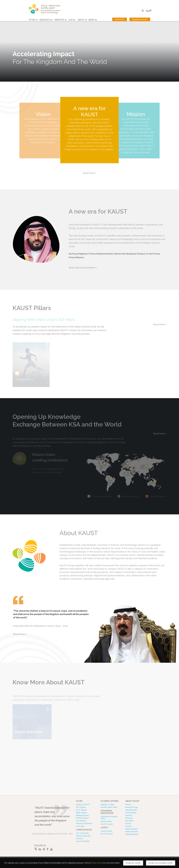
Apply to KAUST (83, 804)
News (93, 20)
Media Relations (132, 832)
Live (72, 20)
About (82, 20)
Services (79, 838)
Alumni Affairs (106, 821)
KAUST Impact (107, 834)
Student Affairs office (109, 807)
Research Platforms (84, 823)
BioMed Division (82, 815)
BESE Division (82, 813)
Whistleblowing (132, 834)
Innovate (61, 20)
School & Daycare (83, 836)
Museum (129, 815)
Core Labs (80, 826)
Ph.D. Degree (81, 810)
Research (46, 20)
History (128, 804)
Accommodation (83, 841)
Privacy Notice (97, 863)
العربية (149, 10)
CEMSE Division (82, 818)
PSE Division (81, 821)
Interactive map (132, 807)
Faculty (128, 823)
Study (33, 20)
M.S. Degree (81, 807)
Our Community (83, 833)
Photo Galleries (131, 829)
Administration (131, 810)
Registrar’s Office (108, 804)
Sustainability (131, 813)
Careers (128, 826)
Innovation (129, 821)
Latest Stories (106, 831)
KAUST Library (107, 824)
